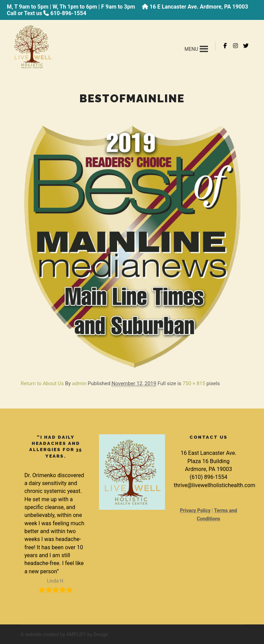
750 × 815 (194, 383)
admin (79, 383)
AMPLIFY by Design (87, 634)
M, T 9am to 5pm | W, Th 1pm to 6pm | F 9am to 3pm (71, 7)
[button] (191, 49)
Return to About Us (42, 383)
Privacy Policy (195, 510)
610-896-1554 (68, 13)
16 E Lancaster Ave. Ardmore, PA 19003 (199, 7)
